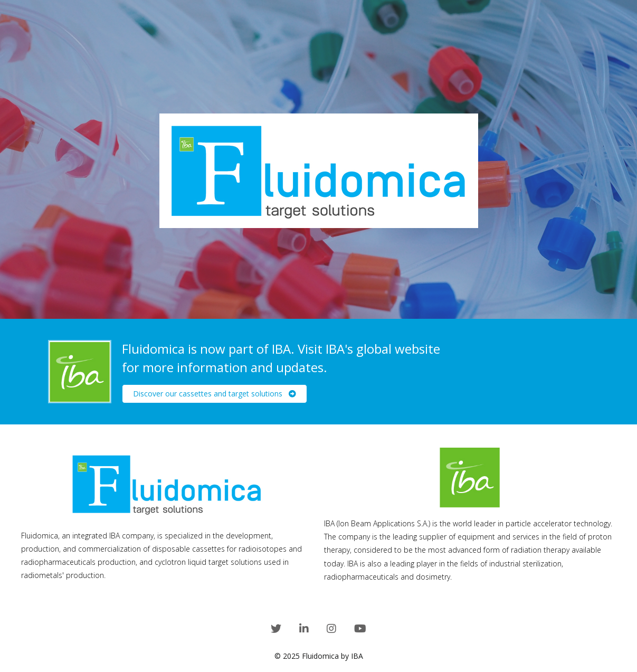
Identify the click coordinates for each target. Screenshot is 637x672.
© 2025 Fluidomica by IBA (319, 656)
